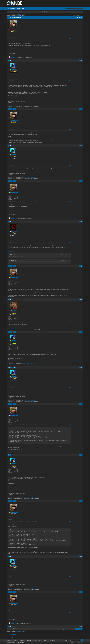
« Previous (14, 15)
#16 (70, 38)
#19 (70, 166)
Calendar (77, 6)
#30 (70, 613)
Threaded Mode (79, 17)
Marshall (13, 69)
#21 (70, 242)
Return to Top (29, 640)
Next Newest (17, 629)
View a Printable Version (12, 634)
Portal (68, 6)
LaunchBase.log (14, 57)
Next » (23, 15)
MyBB (13, 642)
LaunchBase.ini (14, 623)
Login (19, 8)
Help (81, 6)
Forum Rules (10, 251)
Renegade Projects (22, 640)
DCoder (13, 311)
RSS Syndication (52, 640)
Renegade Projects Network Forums (14, 12)
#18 (70, 130)
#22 (70, 287)
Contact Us (15, 640)
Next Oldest (11, 629)
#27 (70, 475)
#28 (70, 522)
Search (72, 6)
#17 (70, 80)
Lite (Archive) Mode (36, 640)
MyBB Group (21, 642)
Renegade (13, 231)
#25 (70, 387)
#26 (70, 425)
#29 (70, 576)
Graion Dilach (13, 29)
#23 (70, 322)
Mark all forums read (44, 640)
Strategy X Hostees (24, 12)
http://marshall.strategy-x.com (30, 105)
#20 (70, 202)
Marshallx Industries (32, 12)
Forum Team (10, 640)
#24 (70, 352)
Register (23, 8)
